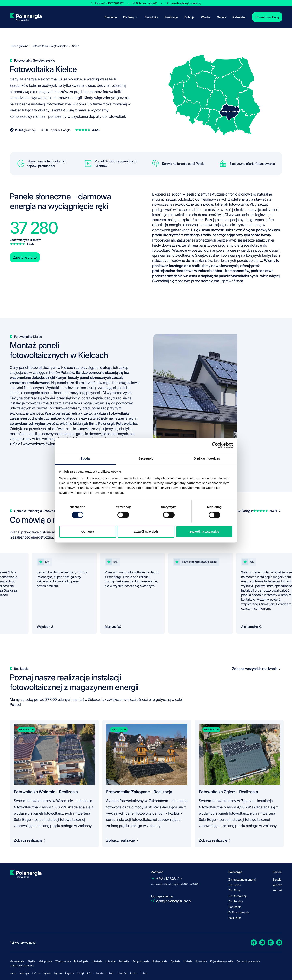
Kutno (13, 973)
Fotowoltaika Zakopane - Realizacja (139, 792)
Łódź (90, 973)
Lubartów (122, 973)
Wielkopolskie (63, 961)
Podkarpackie (160, 961)
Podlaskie (124, 961)
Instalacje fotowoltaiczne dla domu (180, 215)
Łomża (100, 973)
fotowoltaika (239, 204)
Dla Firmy (234, 890)
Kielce (75, 46)
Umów (185, 3)
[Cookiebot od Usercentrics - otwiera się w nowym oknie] (215, 445)
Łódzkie (188, 961)
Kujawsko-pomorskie (222, 961)
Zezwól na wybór (146, 532)
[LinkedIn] (271, 943)
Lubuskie (111, 961)
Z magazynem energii (242, 879)
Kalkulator (239, 17)
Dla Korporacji (237, 896)
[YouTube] (279, 943)
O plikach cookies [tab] (207, 458)
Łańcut (36, 973)
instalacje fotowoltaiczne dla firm (36, 403)
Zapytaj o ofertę (25, 257)
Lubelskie (97, 961)
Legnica (70, 973)
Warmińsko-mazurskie (22, 966)
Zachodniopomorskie (248, 961)
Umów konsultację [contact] (267, 17)
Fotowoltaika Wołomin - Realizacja (46, 792)
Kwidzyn (24, 973)
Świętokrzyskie (141, 961)
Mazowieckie (17, 961)
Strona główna (19, 46)
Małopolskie (45, 961)
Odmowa (88, 532)
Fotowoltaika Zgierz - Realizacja (228, 792)
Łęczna (58, 973)
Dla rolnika (151, 17)
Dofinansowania (239, 912)
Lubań (110, 973)
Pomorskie (201, 961)
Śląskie (32, 961)
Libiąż (81, 973)
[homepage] (26, 17)
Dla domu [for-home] (111, 17)
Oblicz (147, 3)
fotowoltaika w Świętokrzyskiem (196, 255)
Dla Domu (235, 885)
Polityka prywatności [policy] (23, 942)
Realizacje (171, 17)
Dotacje (189, 17)
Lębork (47, 973)
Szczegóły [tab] (146, 458)
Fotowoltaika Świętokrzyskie (50, 46)
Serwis (222, 17)
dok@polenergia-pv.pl (174, 901)
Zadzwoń (109, 3)
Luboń (144, 973)
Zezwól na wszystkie (204, 532)
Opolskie (175, 961)
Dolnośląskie (81, 961)
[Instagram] (262, 943)
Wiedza (206, 17)
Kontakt (277, 890)
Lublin (134, 973)
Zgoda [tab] (85, 458)
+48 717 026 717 (169, 878)
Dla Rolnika (236, 901)
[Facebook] (254, 943)
